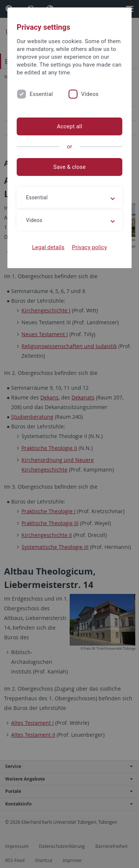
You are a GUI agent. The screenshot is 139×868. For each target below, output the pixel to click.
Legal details (48, 247)
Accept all (69, 126)
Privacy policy (90, 247)
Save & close (69, 167)
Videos (90, 94)
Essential (41, 94)
